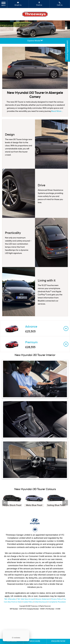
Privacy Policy (56, 599)
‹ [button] (5, 503)
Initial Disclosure (41, 602)
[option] (12, 500)
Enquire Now (58, 641)
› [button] (65, 503)
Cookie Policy (28, 602)
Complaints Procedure (57, 602)
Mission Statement (43, 599)
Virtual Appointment (67, 51)
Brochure (35, 641)
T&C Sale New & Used (26, 599)
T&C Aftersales (10, 599)
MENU (3, 4)
